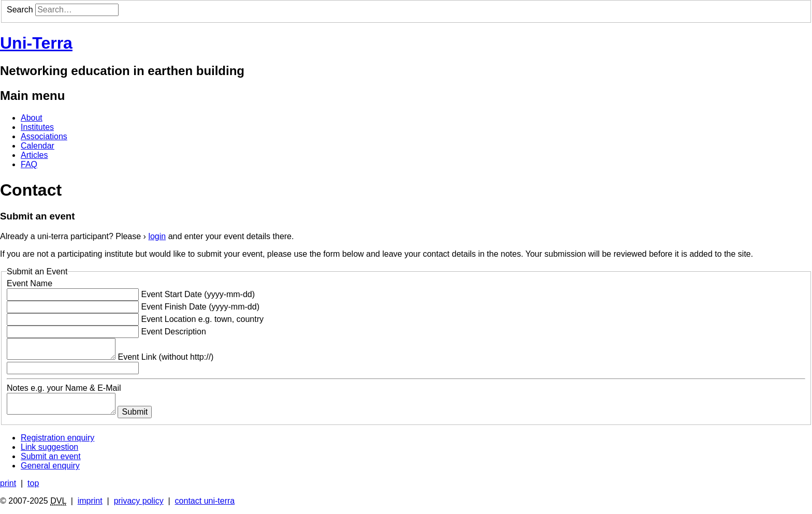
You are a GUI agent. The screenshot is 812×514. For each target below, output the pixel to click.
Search (20, 10)
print (8, 483)
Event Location (202, 319)
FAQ (29, 164)
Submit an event (51, 456)
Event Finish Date (200, 307)
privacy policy (139, 501)
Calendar (38, 146)
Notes (64, 388)
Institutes (37, 127)
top (33, 483)
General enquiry (50, 466)
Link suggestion (49, 447)
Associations (44, 136)
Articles (34, 155)
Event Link (165, 357)
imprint (90, 501)
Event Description (173, 332)
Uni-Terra (36, 43)
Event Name (30, 283)
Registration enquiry (57, 438)
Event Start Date (198, 294)
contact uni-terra (205, 501)
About (32, 118)
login (157, 236)
